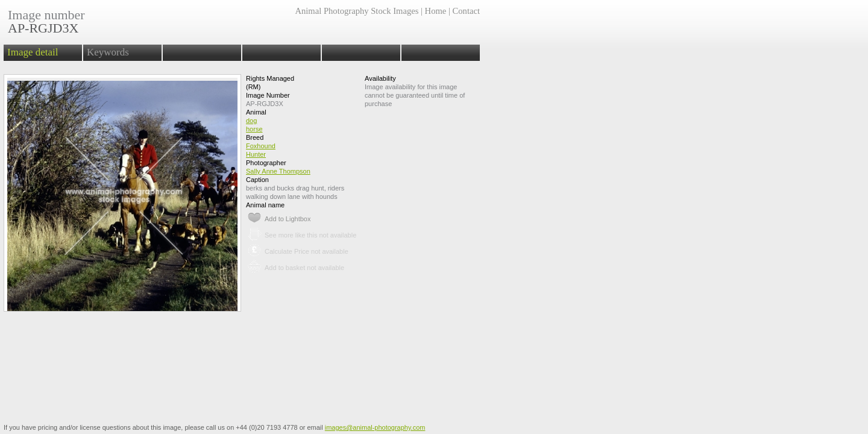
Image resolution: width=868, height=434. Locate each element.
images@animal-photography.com (375, 427)
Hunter (256, 154)
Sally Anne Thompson (278, 171)
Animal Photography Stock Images (357, 11)
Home (436, 11)
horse (254, 129)
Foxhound (261, 146)
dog (251, 121)
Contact (466, 11)
